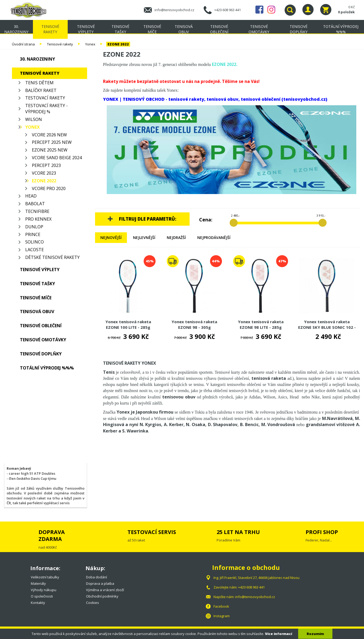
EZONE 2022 (118, 44)
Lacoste (35, 250)
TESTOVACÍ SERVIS (152, 532)
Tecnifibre (37, 211)
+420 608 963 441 (228, 10)
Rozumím (315, 634)
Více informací (279, 634)
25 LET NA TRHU (238, 532)
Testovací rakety (45, 98)
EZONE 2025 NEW (50, 150)
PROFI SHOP (322, 532)
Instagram (271, 10)
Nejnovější (111, 237)
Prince (33, 234)
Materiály (38, 583)
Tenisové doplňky (299, 29)
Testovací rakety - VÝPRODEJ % (46, 109)
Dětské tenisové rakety (52, 257)
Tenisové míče (152, 29)
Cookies (93, 603)
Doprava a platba (100, 583)
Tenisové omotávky (259, 29)
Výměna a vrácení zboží (105, 590)
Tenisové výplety (86, 29)
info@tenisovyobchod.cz (174, 10)
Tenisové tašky (120, 29)
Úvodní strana (23, 44)
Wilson (34, 119)
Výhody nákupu (44, 590)
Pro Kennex (38, 219)
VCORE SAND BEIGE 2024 (57, 158)
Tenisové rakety (50, 29)
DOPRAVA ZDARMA (52, 535)
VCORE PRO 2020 (49, 188)
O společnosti (42, 596)
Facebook (259, 10)
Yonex (90, 44)
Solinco (35, 242)
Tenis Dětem (39, 83)
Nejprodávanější (214, 237)
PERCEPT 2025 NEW (52, 142)
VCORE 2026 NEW (49, 135)
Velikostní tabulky (45, 577)
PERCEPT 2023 (46, 165)
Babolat (35, 204)
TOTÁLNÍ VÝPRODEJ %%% (341, 29)
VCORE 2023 (44, 173)
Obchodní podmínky (102, 596)
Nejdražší (176, 237)
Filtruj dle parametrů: (148, 219)
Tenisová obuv (184, 29)
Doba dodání (97, 577)
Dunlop (34, 227)
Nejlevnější (144, 237)
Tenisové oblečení (219, 29)
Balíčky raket (41, 90)
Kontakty (38, 603)
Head (31, 196)
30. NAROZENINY (16, 29)
